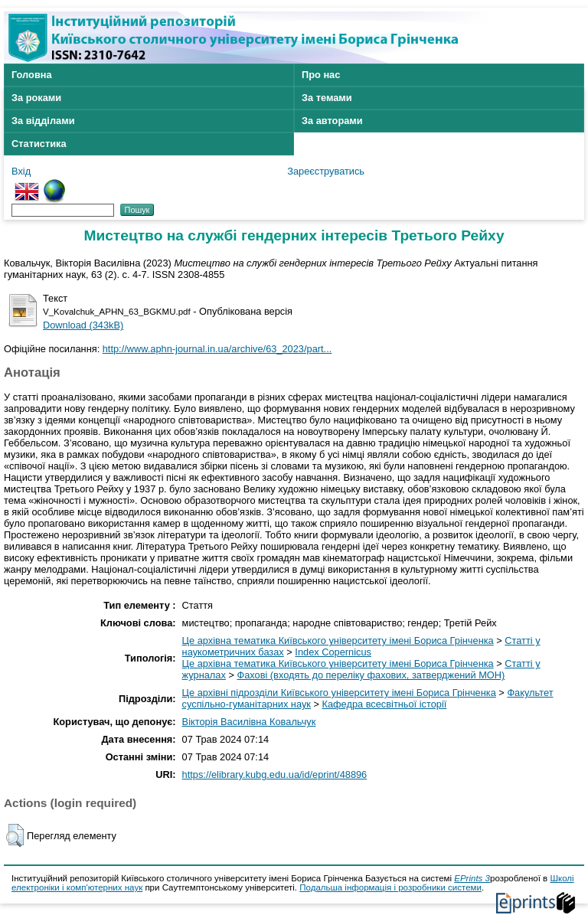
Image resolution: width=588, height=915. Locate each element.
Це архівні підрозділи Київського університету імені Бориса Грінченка (339, 693)
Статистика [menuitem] (39, 144)
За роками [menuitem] (36, 98)
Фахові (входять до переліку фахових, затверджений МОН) (371, 675)
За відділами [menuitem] (43, 121)
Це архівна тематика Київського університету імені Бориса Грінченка (338, 640)
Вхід (21, 171)
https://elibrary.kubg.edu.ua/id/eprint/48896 (275, 774)
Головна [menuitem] (32, 75)
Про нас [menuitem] (321, 75)
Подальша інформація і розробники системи (390, 887)
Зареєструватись (326, 171)
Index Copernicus (333, 652)
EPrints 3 (472, 878)
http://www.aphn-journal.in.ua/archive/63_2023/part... (217, 349)
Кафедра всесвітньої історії (385, 704)
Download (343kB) (83, 325)
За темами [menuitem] (327, 98)
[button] (15, 835)
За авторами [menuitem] (332, 121)
